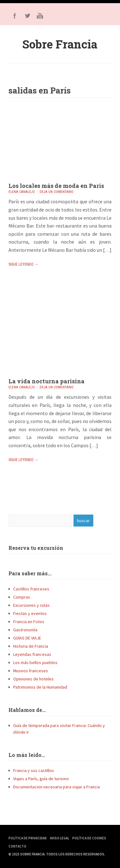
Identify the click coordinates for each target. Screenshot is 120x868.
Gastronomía (25, 630)
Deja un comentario (57, 192)
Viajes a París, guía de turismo (41, 779)
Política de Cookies (89, 838)
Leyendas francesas (32, 654)
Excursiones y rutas (31, 605)
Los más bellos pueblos (35, 662)
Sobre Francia (60, 44)
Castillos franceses (31, 589)
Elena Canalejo (22, 192)
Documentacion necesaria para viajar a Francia (57, 787)
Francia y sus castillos (34, 770)
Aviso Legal (60, 838)
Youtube (40, 16)
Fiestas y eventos (30, 613)
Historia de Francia (31, 646)
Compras (22, 597)
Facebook (15, 16)
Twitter (27, 16)
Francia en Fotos (29, 622)
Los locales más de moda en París (56, 186)
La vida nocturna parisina (46, 381)
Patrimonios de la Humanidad (40, 687)
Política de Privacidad (28, 838)
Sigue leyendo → (23, 264)
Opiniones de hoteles (33, 679)
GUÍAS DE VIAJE (27, 638)
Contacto (17, 846)
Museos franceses (31, 671)
